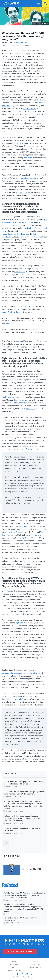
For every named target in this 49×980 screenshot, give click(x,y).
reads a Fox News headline (12, 312)
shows (13, 397)
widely (25, 108)
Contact (35, 962)
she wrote (28, 158)
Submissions (35, 965)
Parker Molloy (20, 43)
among (27, 673)
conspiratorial (7, 673)
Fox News (6, 397)
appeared (25, 529)
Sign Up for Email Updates (20, 951)
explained (19, 623)
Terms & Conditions (14, 970)
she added (25, 169)
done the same (23, 400)
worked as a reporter (28, 178)
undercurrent (19, 673)
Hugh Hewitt (32, 228)
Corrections (14, 965)
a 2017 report (37, 114)
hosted (34, 535)
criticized (32, 108)
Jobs (14, 967)
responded (24, 192)
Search (46, 4)
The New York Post (25, 222)
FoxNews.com (32, 449)
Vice (18, 341)
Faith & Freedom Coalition (30, 237)
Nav (37, 4)
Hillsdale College (22, 234)
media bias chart (17, 403)
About (14, 962)
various (42, 394)
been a (21, 526)
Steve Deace (16, 532)
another (9, 324)
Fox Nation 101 (28, 538)
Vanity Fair (19, 699)
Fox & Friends (19, 271)
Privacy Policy (35, 967)
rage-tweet (30, 408)
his (31, 673)
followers (36, 673)
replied (20, 143)
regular (26, 526)
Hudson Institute (9, 234)
